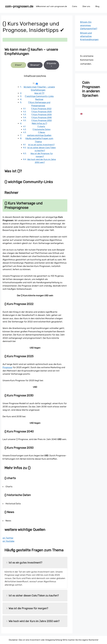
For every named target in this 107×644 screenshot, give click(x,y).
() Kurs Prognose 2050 (42, 120)
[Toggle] (37, 84)
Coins (75, 6)
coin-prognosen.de (19, 6)
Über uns (86, 6)
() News (42, 132)
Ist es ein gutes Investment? (41, 145)
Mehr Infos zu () (39, 123)
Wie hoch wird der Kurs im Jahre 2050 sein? (33, 621)
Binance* (35, 65)
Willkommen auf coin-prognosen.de (51, 6)
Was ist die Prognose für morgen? (27, 608)
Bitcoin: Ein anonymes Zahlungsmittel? (89, 25)
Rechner (39, 99)
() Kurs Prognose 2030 (42, 115)
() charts (41, 126)
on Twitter (8, 538)
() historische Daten (42, 129)
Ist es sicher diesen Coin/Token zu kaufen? (33, 596)
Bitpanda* (51, 65)
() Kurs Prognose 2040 (42, 117)
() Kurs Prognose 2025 (42, 112)
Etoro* (18, 65)
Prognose (7, 367)
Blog (97, 6)
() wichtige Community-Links (39, 96)
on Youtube (8, 541)
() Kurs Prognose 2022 (41, 109)
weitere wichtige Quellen (39, 135)
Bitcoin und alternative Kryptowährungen (89, 36)
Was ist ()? (39, 93)
